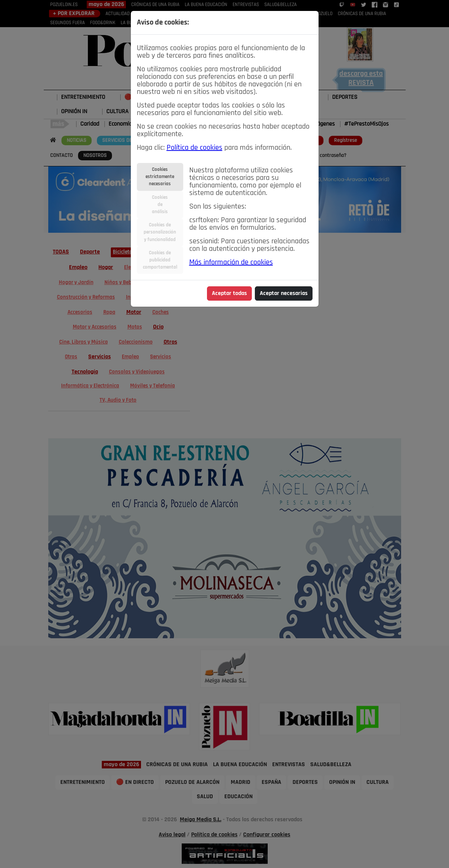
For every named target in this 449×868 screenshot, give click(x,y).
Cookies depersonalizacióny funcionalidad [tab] (160, 232)
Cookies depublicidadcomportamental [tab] (160, 260)
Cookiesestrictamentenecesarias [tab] (160, 177)
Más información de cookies (231, 263)
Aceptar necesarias (284, 293)
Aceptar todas (229, 293)
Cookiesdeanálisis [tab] (160, 205)
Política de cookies (195, 148)
